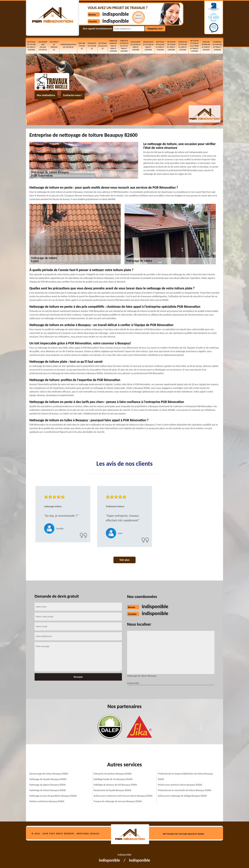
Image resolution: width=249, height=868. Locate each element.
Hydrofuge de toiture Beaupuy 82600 (48, 790)
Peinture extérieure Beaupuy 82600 (47, 801)
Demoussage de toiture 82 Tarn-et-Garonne (148, 46)
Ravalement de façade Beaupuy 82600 (112, 790)
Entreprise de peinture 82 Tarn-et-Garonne (217, 46)
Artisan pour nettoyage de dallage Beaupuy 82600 (182, 796)
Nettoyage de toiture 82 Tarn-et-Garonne (31, 46)
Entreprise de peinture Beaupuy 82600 (112, 774)
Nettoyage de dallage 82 (103, 46)
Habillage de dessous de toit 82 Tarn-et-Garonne (124, 46)
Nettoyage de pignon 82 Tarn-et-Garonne (171, 46)
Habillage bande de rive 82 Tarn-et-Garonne (113, 46)
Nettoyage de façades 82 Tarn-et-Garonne (160, 46)
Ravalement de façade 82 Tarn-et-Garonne (136, 46)
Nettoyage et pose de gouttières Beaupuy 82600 (53, 796)
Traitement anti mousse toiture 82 (43, 46)
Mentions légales (88, 834)
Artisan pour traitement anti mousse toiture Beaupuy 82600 (123, 796)
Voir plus (124, 560)
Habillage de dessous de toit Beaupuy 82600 (115, 785)
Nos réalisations (46, 95)
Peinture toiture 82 (82, 46)
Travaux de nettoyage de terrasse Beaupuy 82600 (118, 801)
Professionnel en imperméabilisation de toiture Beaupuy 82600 (186, 776)
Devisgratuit (139, 17)
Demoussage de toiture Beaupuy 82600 (49, 774)
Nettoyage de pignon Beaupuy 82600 (48, 785)
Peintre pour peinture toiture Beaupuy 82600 (180, 785)
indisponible (116, 14)
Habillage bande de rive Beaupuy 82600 (113, 779)
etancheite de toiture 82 (92, 46)
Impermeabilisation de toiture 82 (68, 46)
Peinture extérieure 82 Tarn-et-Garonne (206, 46)
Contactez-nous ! (73, 95)
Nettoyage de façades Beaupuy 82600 (48, 779)
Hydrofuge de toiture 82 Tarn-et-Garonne (183, 46)
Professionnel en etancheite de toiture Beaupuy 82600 (185, 790)
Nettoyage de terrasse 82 (54, 46)
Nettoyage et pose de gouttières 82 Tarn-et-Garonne (194, 46)
